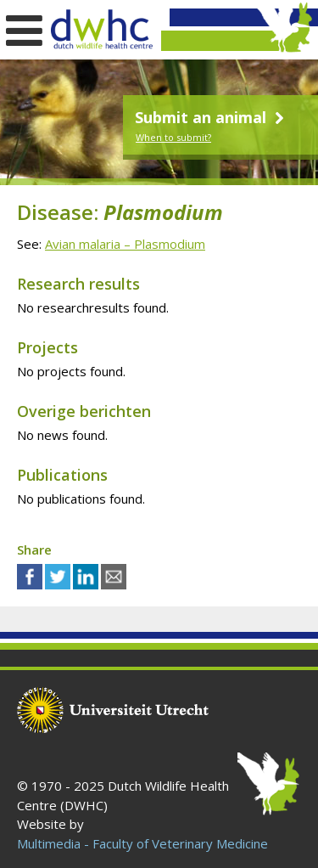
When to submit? (173, 137)
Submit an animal (212, 117)
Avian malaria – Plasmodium (125, 244)
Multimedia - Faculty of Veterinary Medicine (142, 843)
